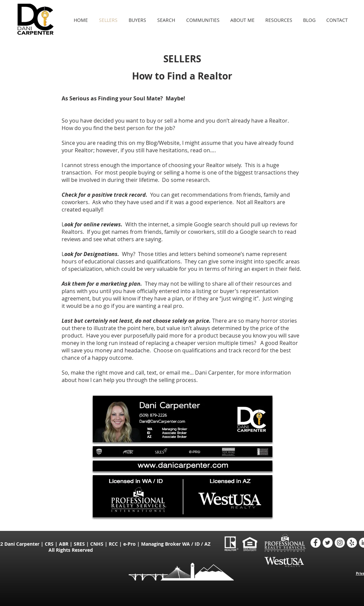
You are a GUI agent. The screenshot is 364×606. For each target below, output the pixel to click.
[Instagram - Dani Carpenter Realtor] (340, 543)
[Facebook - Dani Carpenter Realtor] (316, 543)
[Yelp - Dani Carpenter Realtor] (352, 543)
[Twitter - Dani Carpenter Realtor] (328, 543)
